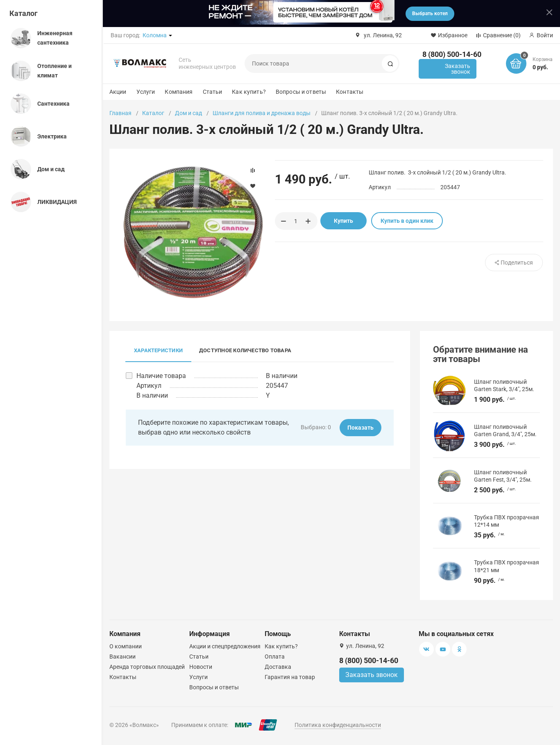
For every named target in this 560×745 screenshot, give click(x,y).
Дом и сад (188, 113)
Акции (118, 92)
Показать (360, 428)
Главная (120, 113)
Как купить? (249, 92)
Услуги (146, 92)
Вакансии (122, 657)
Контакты (350, 92)
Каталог (24, 13)
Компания (179, 92)
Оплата (275, 657)
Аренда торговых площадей (147, 667)
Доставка (278, 667)
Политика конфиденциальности (338, 725)
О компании (126, 646)
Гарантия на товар (290, 677)
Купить (343, 221)
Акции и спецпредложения (225, 646)
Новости (201, 667)
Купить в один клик (407, 221)
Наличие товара (161, 376)
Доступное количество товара (245, 350)
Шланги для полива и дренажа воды (262, 113)
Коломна (155, 35)
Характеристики (158, 350)
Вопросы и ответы (301, 92)
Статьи (213, 92)
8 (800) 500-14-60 (452, 54)
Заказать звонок (458, 69)
